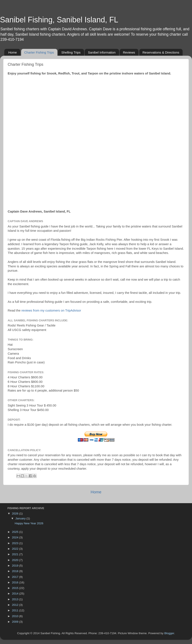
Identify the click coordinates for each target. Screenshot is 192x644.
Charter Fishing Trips (39, 52)
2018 (16, 571)
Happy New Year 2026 (29, 523)
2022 (16, 549)
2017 (16, 577)
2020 (16, 560)
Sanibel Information (102, 52)
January (21, 518)
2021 (16, 554)
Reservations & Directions (161, 52)
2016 (16, 582)
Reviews (129, 52)
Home (13, 52)
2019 (16, 566)
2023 (16, 543)
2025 (16, 532)
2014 (16, 594)
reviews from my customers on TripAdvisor (51, 310)
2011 (16, 610)
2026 (16, 514)
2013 (16, 599)
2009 (16, 622)
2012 (16, 605)
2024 (16, 537)
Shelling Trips (71, 52)
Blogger (169, 633)
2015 (16, 588)
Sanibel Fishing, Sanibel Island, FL (59, 20)
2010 (16, 616)
